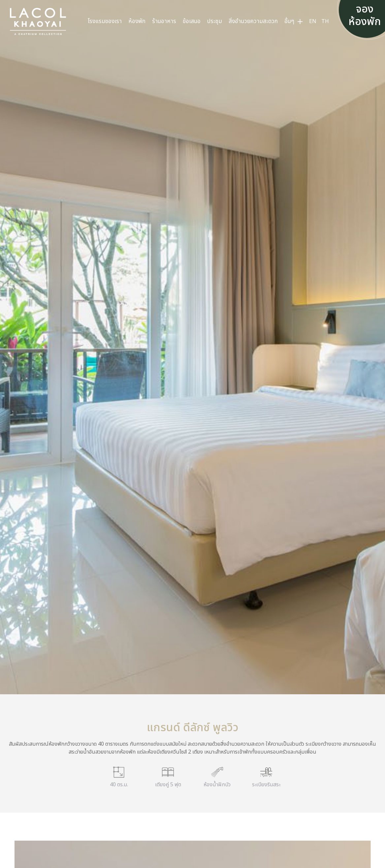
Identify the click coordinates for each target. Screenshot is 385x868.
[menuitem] (105, 21)
